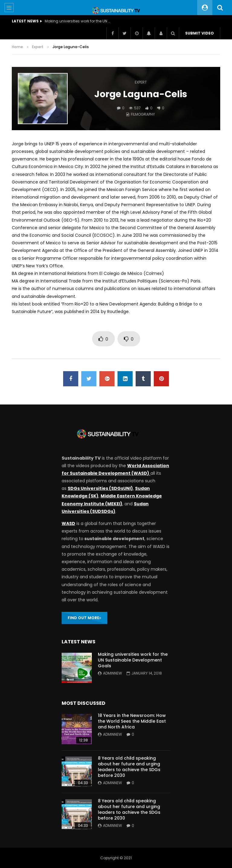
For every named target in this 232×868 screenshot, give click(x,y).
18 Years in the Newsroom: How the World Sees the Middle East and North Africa (132, 721)
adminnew (113, 673)
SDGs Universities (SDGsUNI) (100, 488)
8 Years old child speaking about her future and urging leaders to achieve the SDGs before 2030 (129, 767)
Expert (38, 47)
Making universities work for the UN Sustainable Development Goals (78, 21)
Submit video (200, 33)
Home (17, 47)
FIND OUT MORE (84, 618)
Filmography (143, 114)
